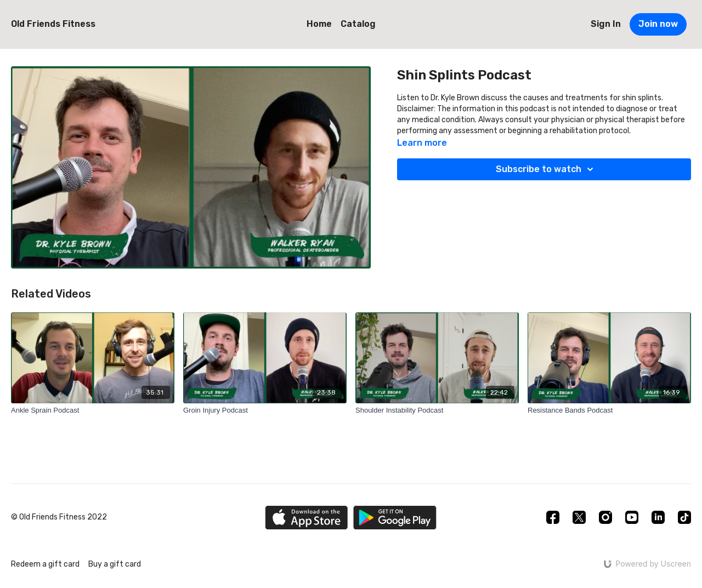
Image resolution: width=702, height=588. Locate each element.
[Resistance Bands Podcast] (609, 410)
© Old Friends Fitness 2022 (59, 517)
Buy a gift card (115, 564)
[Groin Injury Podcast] (265, 410)
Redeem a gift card (45, 564)
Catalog (358, 24)
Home (319, 24)
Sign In (606, 24)
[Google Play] (395, 518)
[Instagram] (605, 517)
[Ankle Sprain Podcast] (93, 410)
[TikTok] (684, 517)
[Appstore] (306, 518)
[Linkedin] (658, 517)
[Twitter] (579, 517)
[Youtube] (632, 517)
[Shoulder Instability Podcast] (437, 410)
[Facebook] (553, 517)
